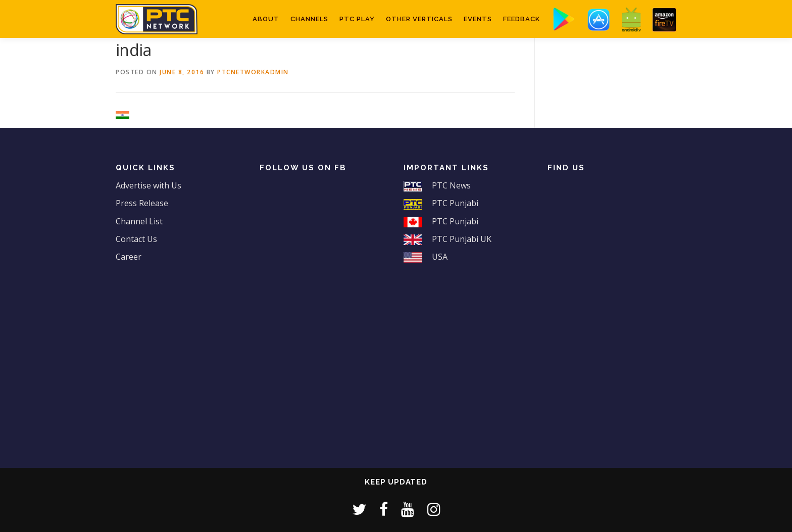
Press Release (142, 203)
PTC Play (357, 19)
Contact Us (136, 239)
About (266, 19)
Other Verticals (419, 19)
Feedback (522, 19)
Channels (309, 19)
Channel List (139, 221)
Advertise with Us (148, 185)
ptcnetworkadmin (253, 72)
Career (129, 257)
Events (478, 19)
